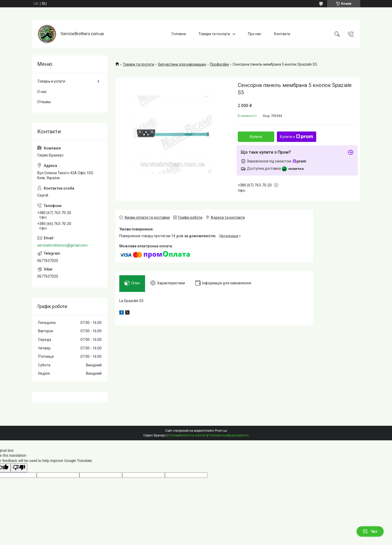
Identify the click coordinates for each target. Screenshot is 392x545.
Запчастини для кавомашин (182, 64)
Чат (370, 531)
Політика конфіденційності (229, 435)
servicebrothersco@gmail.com (62, 245)
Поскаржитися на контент (187, 435)
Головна (179, 34)
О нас (42, 92)
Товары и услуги (51, 81)
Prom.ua (221, 431)
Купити (256, 137)
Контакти (282, 34)
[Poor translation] (19, 468)
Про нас (255, 34)
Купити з (297, 137)
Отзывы (44, 102)
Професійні (219, 64)
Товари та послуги (214, 34)
